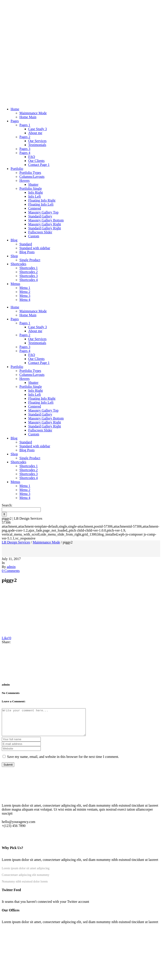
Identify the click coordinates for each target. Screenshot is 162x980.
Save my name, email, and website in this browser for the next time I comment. (63, 762)
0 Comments (11, 571)
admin (11, 567)
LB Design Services (16, 542)
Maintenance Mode (46, 542)
